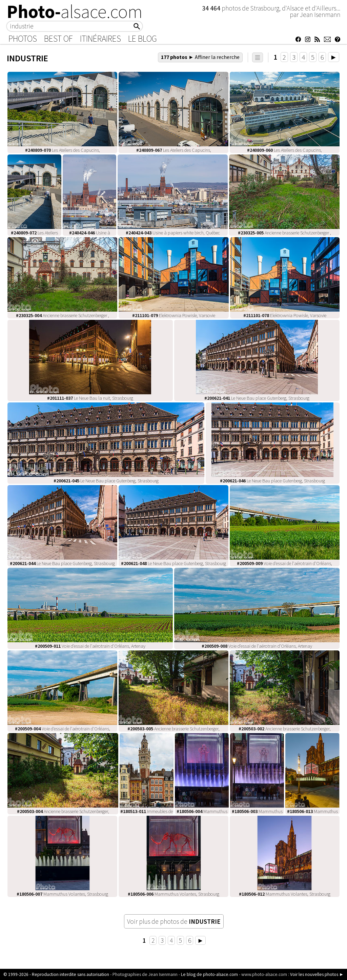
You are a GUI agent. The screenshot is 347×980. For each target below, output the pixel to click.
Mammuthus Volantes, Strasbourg (62, 894)
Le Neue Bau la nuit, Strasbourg (90, 398)
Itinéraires (100, 39)
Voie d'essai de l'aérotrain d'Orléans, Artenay (90, 646)
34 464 (212, 8)
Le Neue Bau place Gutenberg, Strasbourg (257, 398)
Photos (23, 39)
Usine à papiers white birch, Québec (173, 233)
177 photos (200, 57)
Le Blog (142, 39)
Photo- (75, 12)
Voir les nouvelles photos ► (317, 974)
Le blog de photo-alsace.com (209, 974)
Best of (58, 39)
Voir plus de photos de (174, 921)
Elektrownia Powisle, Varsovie (174, 315)
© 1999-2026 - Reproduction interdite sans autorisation (56, 974)
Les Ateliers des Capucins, (63, 150)
